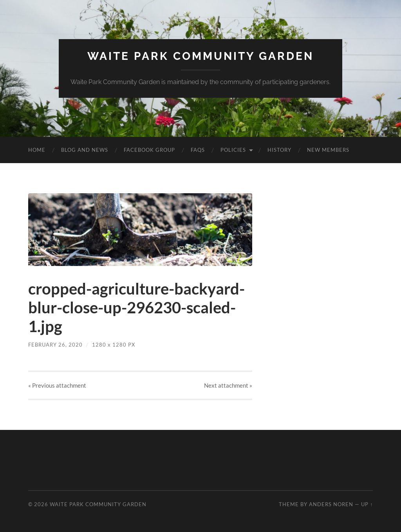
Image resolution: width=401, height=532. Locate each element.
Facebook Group (149, 150)
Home (37, 150)
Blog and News (85, 150)
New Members (328, 150)
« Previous (57, 385)
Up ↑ (367, 504)
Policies (233, 150)
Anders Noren (331, 504)
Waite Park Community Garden (200, 56)
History (279, 150)
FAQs (198, 150)
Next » (228, 385)
